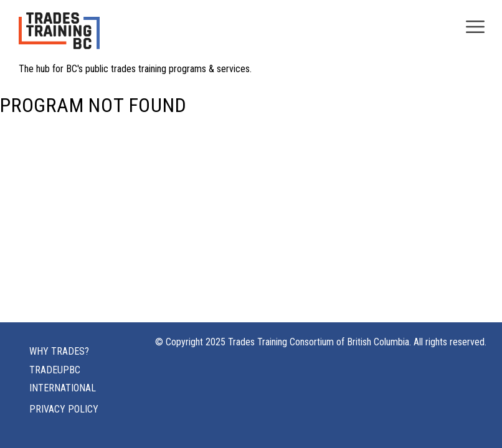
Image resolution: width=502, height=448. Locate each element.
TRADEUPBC (55, 370)
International (63, 388)
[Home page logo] (59, 37)
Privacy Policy (64, 409)
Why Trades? (59, 351)
